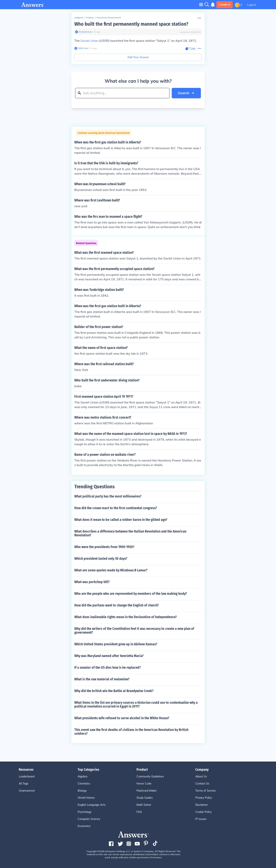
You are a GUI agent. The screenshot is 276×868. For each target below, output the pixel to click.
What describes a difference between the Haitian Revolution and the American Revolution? (130, 533)
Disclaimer (202, 805)
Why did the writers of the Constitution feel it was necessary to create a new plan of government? (134, 631)
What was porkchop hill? (92, 582)
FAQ (139, 812)
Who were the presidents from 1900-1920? (104, 547)
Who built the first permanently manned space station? (131, 24)
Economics (84, 826)
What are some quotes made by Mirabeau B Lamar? (111, 570)
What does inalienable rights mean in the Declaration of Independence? (126, 617)
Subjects (79, 18)
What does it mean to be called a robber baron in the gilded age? (121, 520)
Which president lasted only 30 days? (101, 559)
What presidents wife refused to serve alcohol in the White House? (122, 718)
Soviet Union (90, 41)
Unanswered (27, 791)
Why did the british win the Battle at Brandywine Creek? (114, 691)
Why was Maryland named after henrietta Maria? (109, 656)
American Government (109, 18)
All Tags (24, 784)
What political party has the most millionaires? (108, 496)
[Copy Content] (191, 49)
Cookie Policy (203, 812)
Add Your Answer (138, 57)
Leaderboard (27, 776)
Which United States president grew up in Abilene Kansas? (116, 644)
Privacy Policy (204, 798)
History (90, 18)
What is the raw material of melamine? (102, 679)
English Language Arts (92, 805)
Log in (252, 5)
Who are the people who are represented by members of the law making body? (131, 594)
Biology (82, 791)
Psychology (85, 812)
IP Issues (201, 819)
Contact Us (202, 784)
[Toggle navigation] (201, 4)
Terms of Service (206, 791)
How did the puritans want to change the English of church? (117, 605)
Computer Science (89, 819)
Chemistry (84, 784)
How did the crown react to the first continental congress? (116, 508)
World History (86, 798)
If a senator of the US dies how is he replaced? (108, 668)
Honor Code (144, 784)
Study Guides (145, 798)
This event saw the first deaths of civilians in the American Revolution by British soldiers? (131, 732)
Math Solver (144, 805)
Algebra (82, 776)
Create (225, 5)
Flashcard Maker (147, 791)
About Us (201, 776)
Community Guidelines (150, 776)
